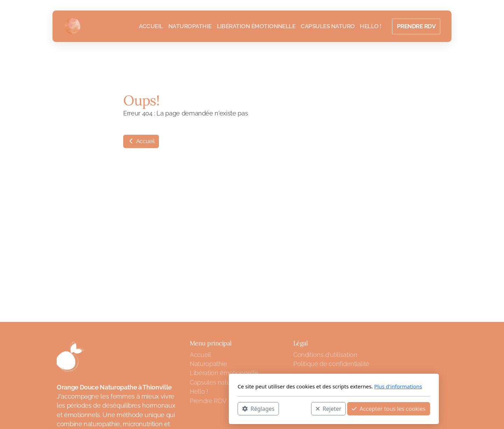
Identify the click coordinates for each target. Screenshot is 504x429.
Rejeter (247, 408)
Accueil (141, 141)
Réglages (176, 408)
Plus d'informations (316, 386)
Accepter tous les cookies (307, 408)
